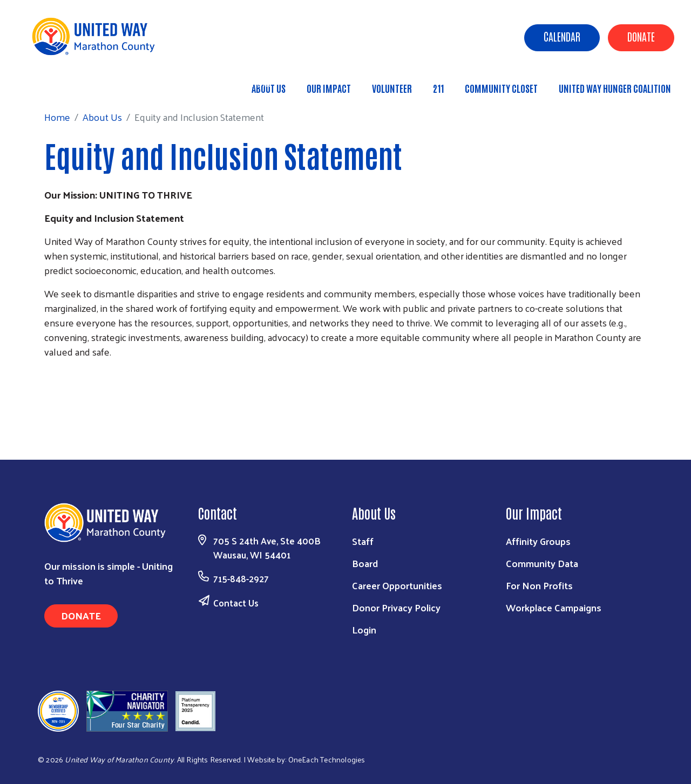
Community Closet (501, 88)
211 (438, 88)
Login (364, 629)
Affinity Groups (538, 541)
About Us (109, 83)
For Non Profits (539, 585)
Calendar (562, 36)
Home (64, 83)
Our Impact (329, 88)
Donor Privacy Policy (396, 607)
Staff (363, 541)
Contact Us (236, 603)
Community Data (542, 563)
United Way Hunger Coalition (615, 88)
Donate (641, 36)
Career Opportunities (397, 585)
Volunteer (392, 88)
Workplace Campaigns (554, 607)
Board (365, 563)
